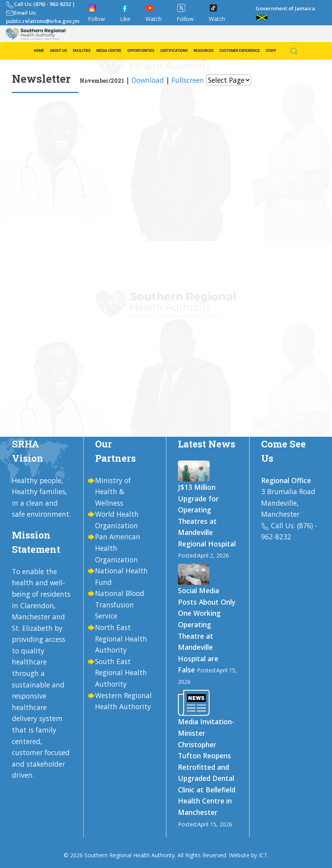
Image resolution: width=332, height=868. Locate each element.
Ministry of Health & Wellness (113, 492)
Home (39, 51)
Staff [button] (271, 51)
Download (148, 80)
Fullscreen (188, 80)
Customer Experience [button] (240, 51)
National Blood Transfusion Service (120, 604)
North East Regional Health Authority (121, 639)
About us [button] (58, 51)
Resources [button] (204, 51)
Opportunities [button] (141, 51)
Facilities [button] (82, 51)
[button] (290, 51)
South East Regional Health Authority (121, 673)
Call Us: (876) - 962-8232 (42, 4)
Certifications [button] (174, 51)
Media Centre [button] (109, 51)
